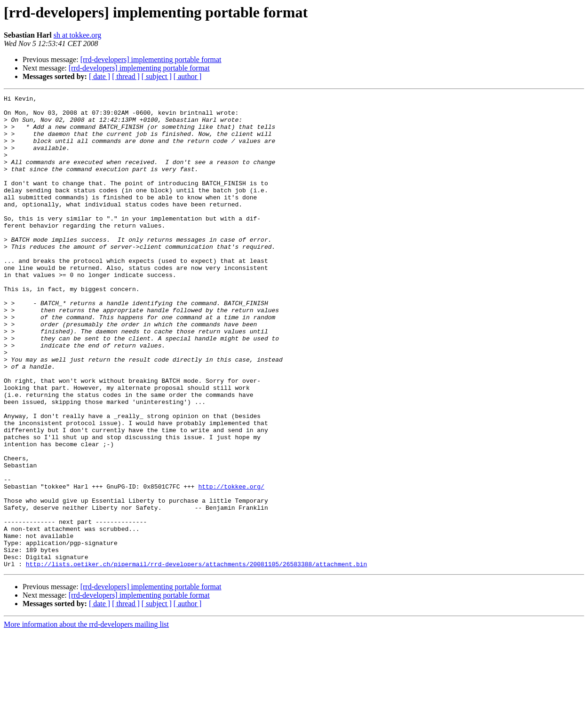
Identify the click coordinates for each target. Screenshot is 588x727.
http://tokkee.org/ (231, 565)
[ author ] (188, 76)
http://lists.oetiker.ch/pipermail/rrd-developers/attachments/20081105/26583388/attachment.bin (196, 658)
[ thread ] (126, 76)
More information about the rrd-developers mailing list (86, 719)
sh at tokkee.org (77, 35)
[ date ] (99, 76)
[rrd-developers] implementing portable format (151, 59)
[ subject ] (157, 76)
